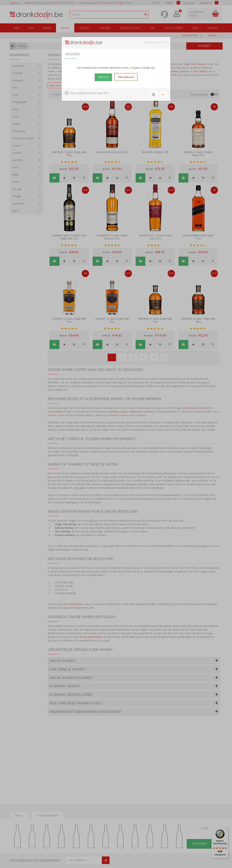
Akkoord (103, 77)
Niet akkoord (126, 77)
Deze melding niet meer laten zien (89, 93)
